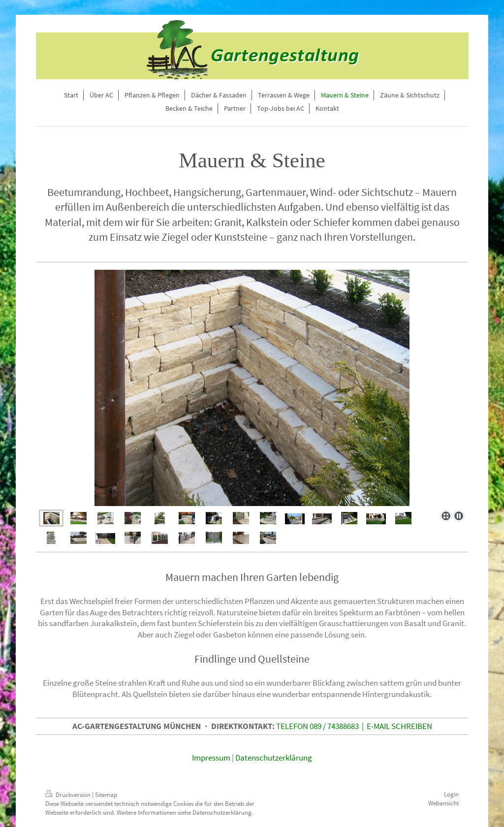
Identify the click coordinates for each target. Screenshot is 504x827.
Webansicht (443, 803)
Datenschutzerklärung (274, 758)
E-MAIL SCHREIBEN (399, 726)
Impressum (211, 758)
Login (451, 794)
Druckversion (69, 795)
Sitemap (106, 795)
